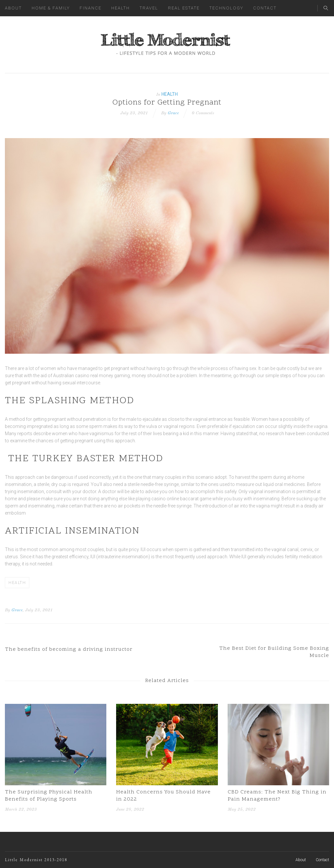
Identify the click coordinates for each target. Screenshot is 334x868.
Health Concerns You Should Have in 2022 (163, 796)
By (8, 610)
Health (121, 8)
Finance (91, 8)
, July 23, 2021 (38, 610)
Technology (226, 8)
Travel (149, 8)
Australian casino (71, 376)
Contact (265, 8)
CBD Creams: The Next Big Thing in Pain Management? (277, 796)
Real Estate (184, 8)
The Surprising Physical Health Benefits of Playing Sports (49, 796)
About (13, 8)
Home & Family (51, 8)
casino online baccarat (175, 499)
